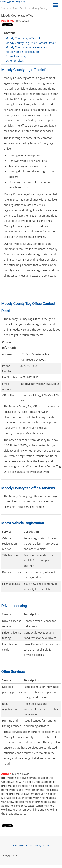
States (5, 8)
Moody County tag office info (24, 38)
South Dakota (20, 8)
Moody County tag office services (26, 47)
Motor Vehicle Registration (22, 52)
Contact (47, 845)
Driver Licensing (16, 56)
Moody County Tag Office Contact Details (31, 43)
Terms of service (19, 845)
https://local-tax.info (13, 2)
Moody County (40, 8)
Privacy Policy (35, 845)
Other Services (15, 61)
